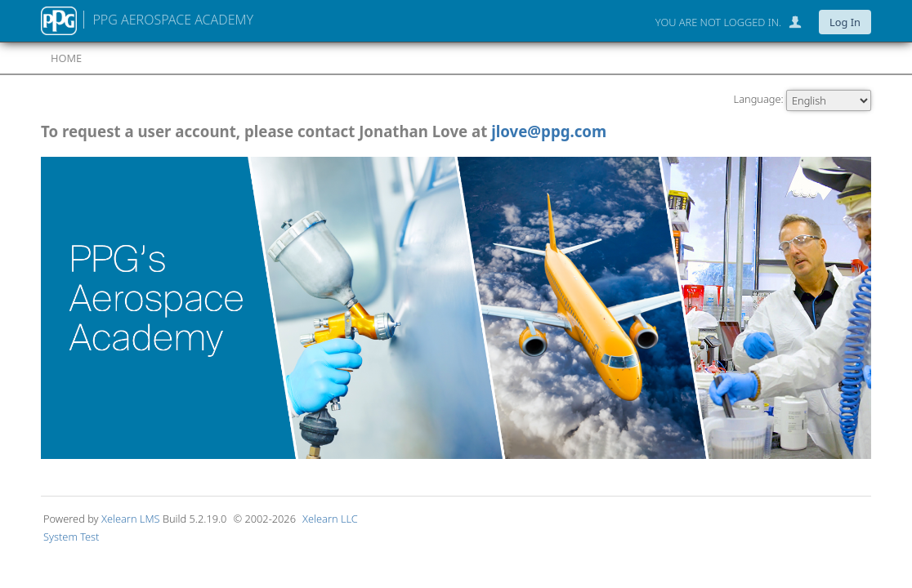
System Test (71, 537)
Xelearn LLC (330, 519)
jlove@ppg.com (549, 131)
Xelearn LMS (132, 519)
